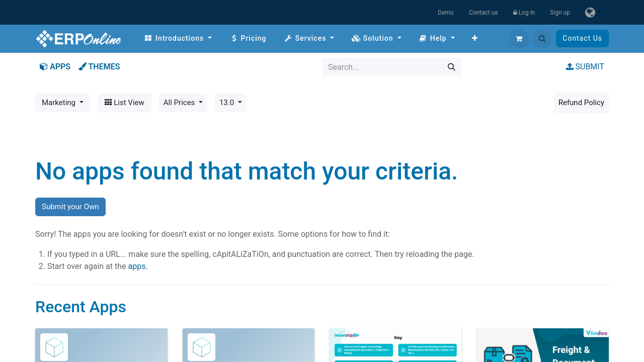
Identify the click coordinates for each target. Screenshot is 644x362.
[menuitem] (178, 38)
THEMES (99, 67)
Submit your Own (70, 207)
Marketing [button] (60, 103)
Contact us (484, 13)
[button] (542, 39)
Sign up (560, 13)
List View (125, 103)
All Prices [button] (180, 103)
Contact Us (582, 38)
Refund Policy (581, 103)
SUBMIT (585, 67)
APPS (55, 67)
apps (137, 266)
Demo (446, 13)
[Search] (452, 67)
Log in (524, 13)
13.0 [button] (228, 103)
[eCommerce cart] (519, 39)
